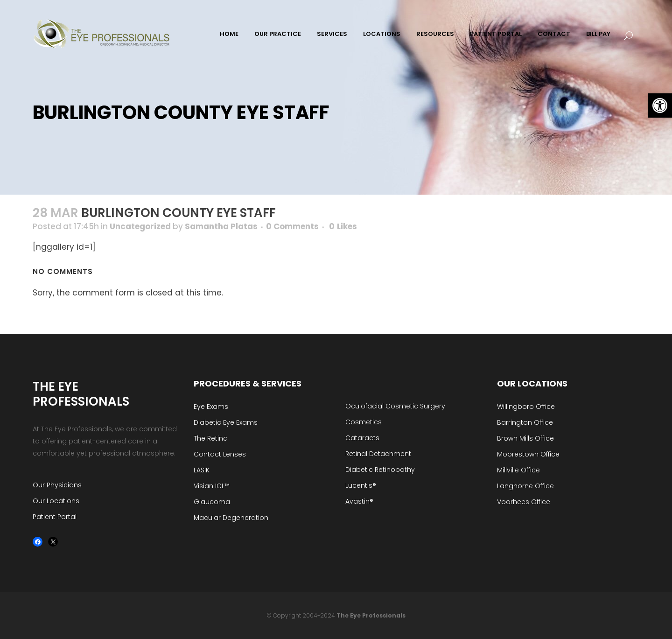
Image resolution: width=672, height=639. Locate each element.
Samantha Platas (221, 226)
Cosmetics (364, 422)
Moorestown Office (528, 454)
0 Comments (292, 226)
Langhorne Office (525, 486)
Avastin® (359, 501)
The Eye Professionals (371, 615)
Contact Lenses (220, 454)
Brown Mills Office (525, 438)
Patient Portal (55, 517)
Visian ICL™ (212, 486)
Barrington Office (525, 422)
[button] (660, 105)
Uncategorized (140, 226)
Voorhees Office (524, 502)
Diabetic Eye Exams (226, 422)
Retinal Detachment (378, 454)
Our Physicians (57, 485)
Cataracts (362, 438)
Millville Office (518, 470)
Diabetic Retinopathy (380, 470)
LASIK (202, 470)
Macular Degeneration (231, 518)
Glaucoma (212, 502)
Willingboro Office (526, 407)
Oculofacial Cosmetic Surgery (395, 406)
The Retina (211, 438)
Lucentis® (361, 485)
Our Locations (56, 501)
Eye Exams (211, 407)
